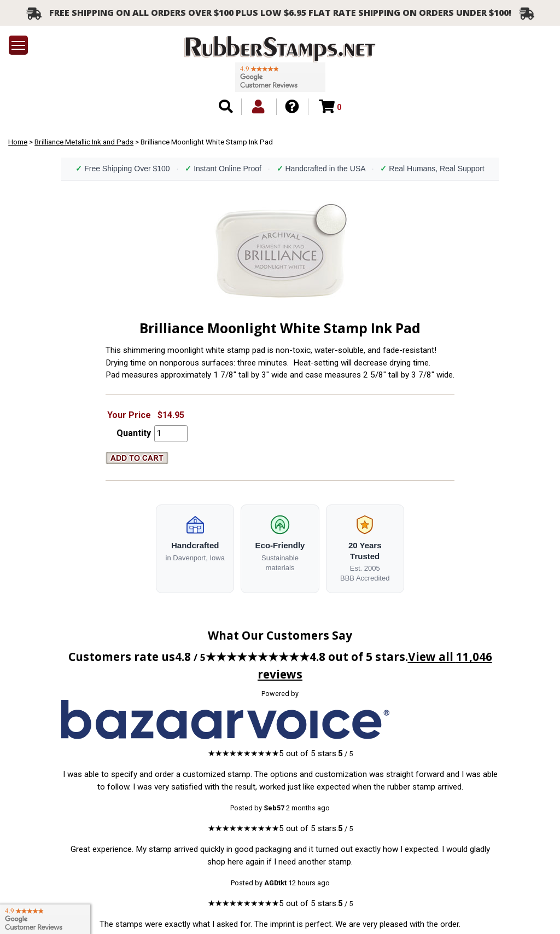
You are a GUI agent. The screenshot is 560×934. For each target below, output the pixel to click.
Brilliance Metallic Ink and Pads (84, 142)
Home (18, 142)
